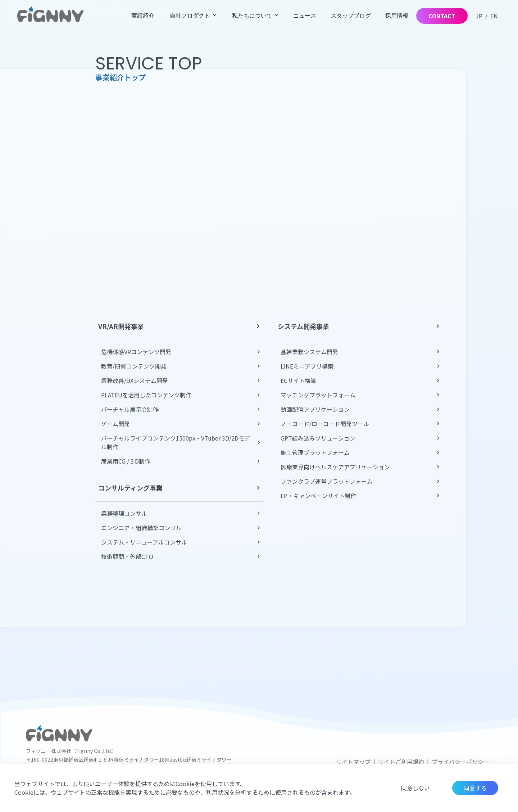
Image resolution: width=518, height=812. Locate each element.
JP (479, 16)
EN (494, 16)
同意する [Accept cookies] (475, 788)
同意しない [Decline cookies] (415, 788)
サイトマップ (353, 762)
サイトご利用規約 (401, 762)
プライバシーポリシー (460, 762)
